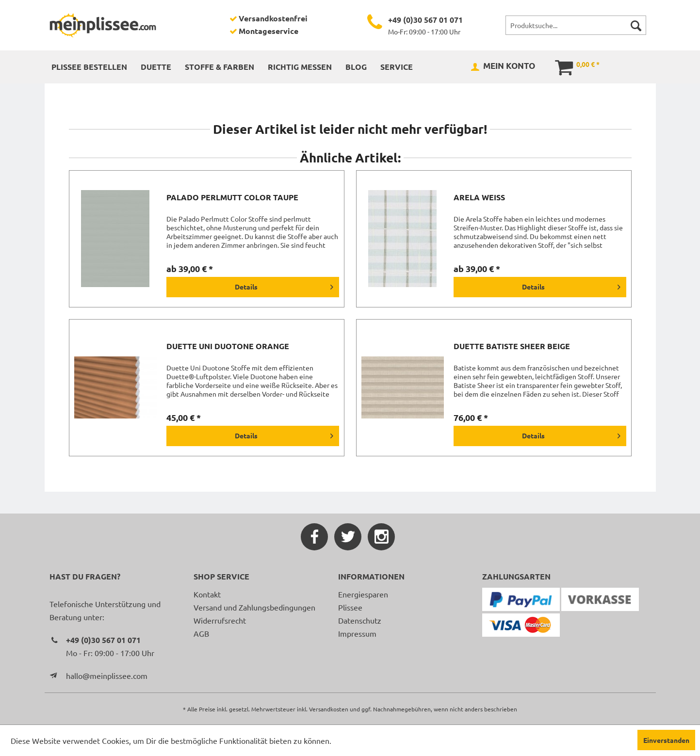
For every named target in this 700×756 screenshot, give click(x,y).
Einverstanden (666, 740)
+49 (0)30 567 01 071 (425, 20)
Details (284, 285)
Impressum (357, 633)
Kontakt (207, 594)
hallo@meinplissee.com (107, 676)
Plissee (350, 607)
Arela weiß (479, 197)
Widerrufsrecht (220, 620)
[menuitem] (576, 25)
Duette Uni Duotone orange (228, 346)
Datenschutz (360, 620)
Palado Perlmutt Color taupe (232, 197)
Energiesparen (363, 594)
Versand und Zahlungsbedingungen (254, 607)
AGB (201, 633)
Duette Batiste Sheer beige (512, 346)
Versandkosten (329, 709)
